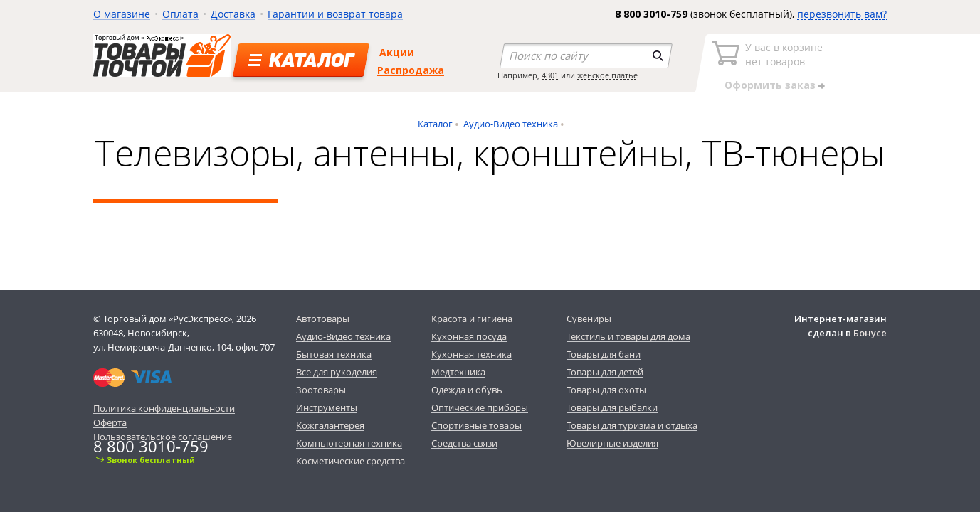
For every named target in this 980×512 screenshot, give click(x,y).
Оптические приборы (480, 407)
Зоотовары (321, 390)
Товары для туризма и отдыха (632, 425)
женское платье (607, 75)
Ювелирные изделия (612, 443)
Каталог (435, 124)
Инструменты (327, 407)
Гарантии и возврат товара (335, 14)
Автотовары (323, 319)
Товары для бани (604, 354)
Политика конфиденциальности (164, 408)
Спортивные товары (476, 425)
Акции (397, 52)
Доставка (233, 14)
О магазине (122, 14)
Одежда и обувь (467, 390)
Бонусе (870, 333)
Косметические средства (351, 461)
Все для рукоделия (337, 372)
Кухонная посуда (469, 336)
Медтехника (458, 372)
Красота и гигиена (472, 319)
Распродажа (411, 70)
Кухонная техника (471, 354)
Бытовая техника (334, 354)
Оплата (180, 14)
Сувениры (589, 319)
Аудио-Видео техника (511, 124)
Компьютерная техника (349, 443)
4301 (550, 75)
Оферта (110, 422)
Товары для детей (605, 372)
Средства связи (464, 443)
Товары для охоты (606, 390)
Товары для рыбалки (612, 407)
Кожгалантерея (330, 425)
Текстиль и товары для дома (628, 336)
